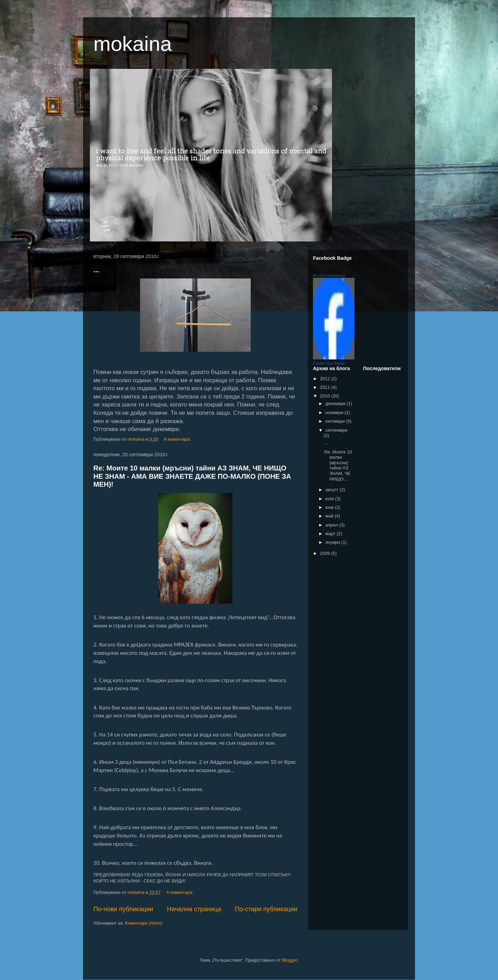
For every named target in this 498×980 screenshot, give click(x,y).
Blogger (289, 960)
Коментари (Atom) (144, 923)
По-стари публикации (266, 909)
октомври (336, 421)
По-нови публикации (123, 909)
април (332, 525)
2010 (326, 396)
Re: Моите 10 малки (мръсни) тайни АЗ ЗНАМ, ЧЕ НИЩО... (338, 465)
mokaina (133, 44)
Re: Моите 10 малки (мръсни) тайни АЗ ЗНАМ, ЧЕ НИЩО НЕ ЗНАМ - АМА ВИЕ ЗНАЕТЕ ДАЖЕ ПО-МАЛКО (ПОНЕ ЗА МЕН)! (192, 476)
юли (330, 499)
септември (336, 430)
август (333, 490)
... (96, 270)
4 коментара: (181, 892)
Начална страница (194, 909)
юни (330, 507)
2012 (326, 379)
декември (336, 404)
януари (333, 542)
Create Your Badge (329, 363)
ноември (335, 413)
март (331, 534)
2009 (326, 553)
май (330, 516)
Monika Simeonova (329, 275)
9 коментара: (178, 439)
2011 (326, 387)
